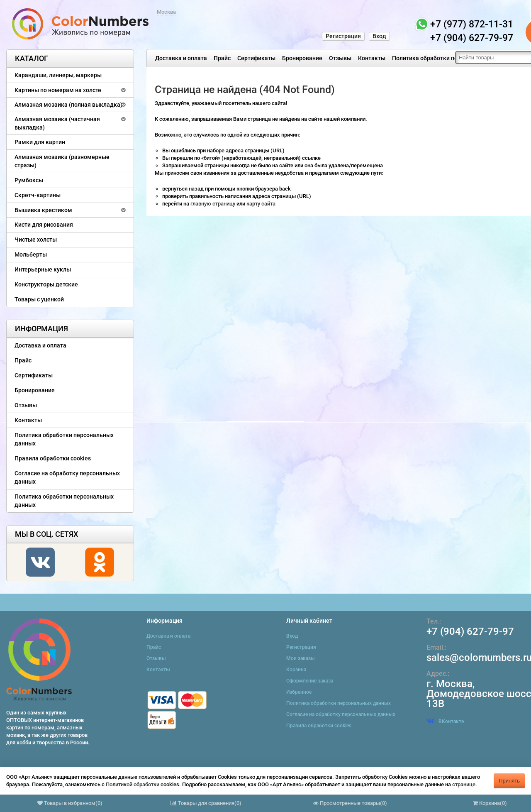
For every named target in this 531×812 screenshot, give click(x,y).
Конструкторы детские (46, 284)
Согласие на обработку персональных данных (67, 477)
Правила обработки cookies (53, 458)
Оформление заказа (310, 681)
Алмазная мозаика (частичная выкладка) (57, 123)
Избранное (299, 692)
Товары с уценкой (39, 299)
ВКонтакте (445, 722)
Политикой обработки (133, 784)
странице (464, 784)
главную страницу (213, 204)
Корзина (296, 670)
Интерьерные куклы (43, 269)
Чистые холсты (36, 240)
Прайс (222, 58)
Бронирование (302, 58)
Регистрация (343, 36)
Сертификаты (256, 58)
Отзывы (340, 58)
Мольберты (31, 254)
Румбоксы (29, 180)
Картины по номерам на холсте (58, 90)
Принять (509, 781)
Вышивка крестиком (43, 210)
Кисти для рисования (44, 225)
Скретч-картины (38, 195)
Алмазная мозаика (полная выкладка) (68, 105)
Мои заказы (301, 658)
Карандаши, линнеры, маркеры (58, 75)
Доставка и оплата (181, 58)
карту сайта (261, 204)
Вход (379, 36)
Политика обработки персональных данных (453, 58)
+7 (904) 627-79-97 (470, 631)
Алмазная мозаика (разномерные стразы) (62, 161)
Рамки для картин (40, 142)
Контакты (372, 58)
